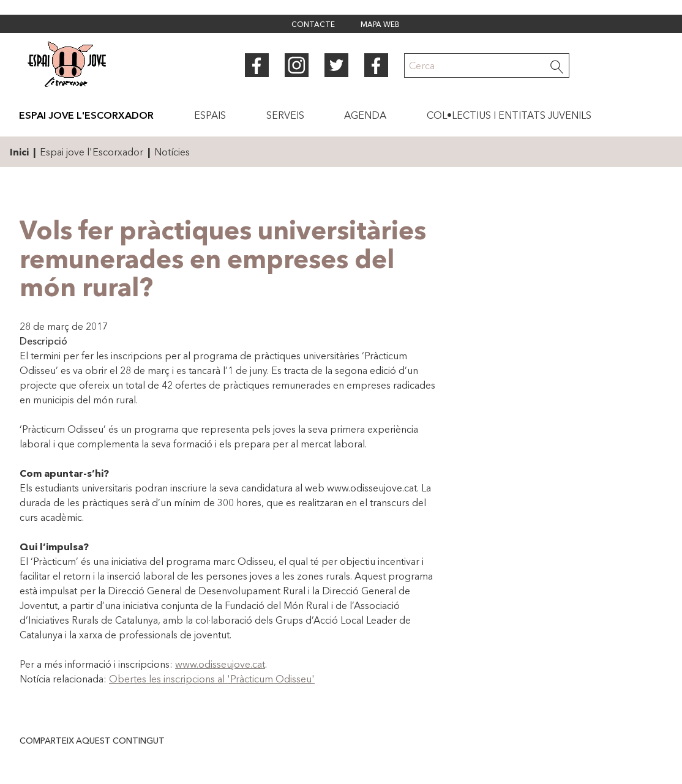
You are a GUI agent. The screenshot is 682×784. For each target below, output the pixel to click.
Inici (19, 152)
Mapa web (380, 25)
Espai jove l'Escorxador (92, 152)
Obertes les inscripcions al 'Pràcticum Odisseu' (212, 679)
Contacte (313, 25)
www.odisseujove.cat (220, 664)
